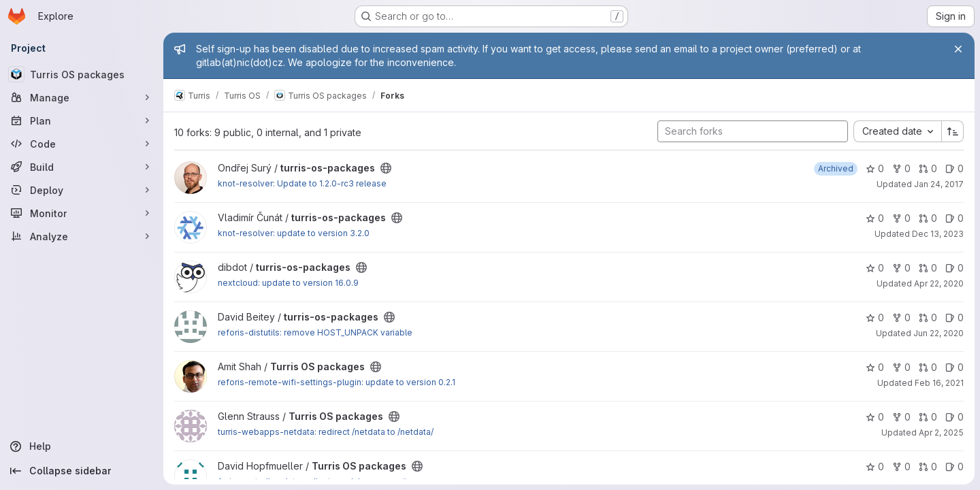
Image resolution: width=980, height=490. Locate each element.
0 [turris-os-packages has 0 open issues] (954, 168)
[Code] (82, 144)
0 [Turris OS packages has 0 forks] (901, 367)
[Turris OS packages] (82, 74)
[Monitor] (82, 213)
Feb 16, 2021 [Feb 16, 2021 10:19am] (939, 383)
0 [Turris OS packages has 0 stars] (875, 367)
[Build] (82, 167)
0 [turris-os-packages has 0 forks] (901, 168)
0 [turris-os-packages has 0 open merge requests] (928, 168)
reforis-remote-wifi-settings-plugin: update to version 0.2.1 (337, 382)
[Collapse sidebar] (82, 471)
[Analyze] (82, 236)
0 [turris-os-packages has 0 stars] (875, 168)
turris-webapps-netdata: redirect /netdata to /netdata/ (326, 432)
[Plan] (82, 120)
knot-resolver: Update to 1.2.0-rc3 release (302, 183)
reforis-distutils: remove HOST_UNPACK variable (315, 332)
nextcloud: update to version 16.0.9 (288, 283)
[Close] (958, 49)
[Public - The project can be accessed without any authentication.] (386, 168)
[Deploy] (82, 190)
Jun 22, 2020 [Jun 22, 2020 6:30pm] (938, 333)
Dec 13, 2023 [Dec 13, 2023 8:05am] (938, 234)
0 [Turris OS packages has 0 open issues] (954, 367)
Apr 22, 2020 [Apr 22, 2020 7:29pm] (939, 283)
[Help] (82, 446)
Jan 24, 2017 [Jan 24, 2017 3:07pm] (939, 184)
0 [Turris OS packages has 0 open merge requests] (928, 367)
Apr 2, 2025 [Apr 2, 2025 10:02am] (941, 432)
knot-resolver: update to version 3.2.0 (294, 233)
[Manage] (82, 97)
